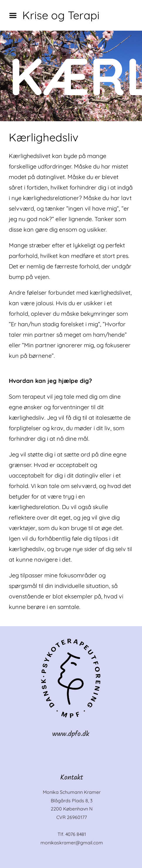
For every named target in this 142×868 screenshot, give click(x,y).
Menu (15, 15)
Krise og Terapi (61, 15)
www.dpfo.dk (71, 734)
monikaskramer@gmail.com (72, 843)
